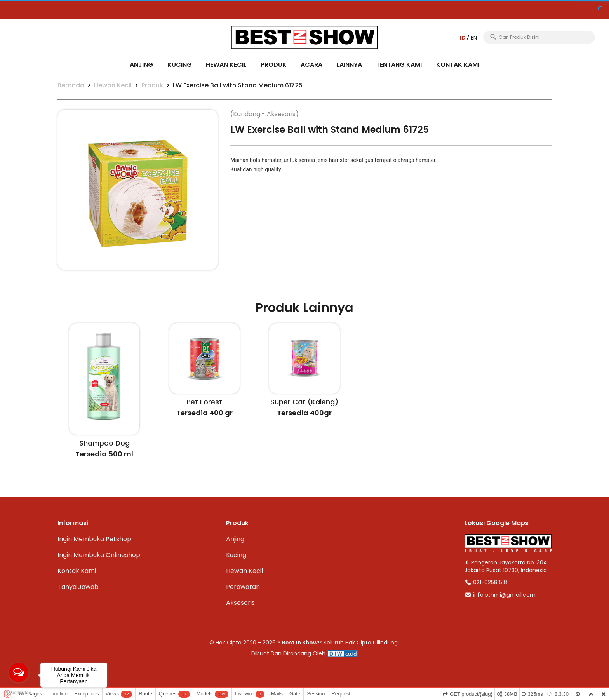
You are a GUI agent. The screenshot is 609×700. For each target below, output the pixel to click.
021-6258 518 (486, 582)
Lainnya (349, 65)
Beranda (71, 85)
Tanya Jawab (78, 587)
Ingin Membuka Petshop (94, 539)
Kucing (180, 65)
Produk (274, 65)
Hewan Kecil (226, 65)
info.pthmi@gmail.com (500, 595)
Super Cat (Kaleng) (304, 402)
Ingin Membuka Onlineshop (99, 555)
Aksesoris (240, 603)
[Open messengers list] (19, 672)
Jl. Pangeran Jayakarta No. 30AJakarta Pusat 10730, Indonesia (506, 566)
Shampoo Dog (104, 443)
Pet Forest (204, 402)
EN (474, 38)
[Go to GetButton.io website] (19, 692)
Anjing (141, 65)
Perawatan (243, 587)
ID (463, 38)
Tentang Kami (399, 65)
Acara (311, 65)
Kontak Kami (458, 65)
